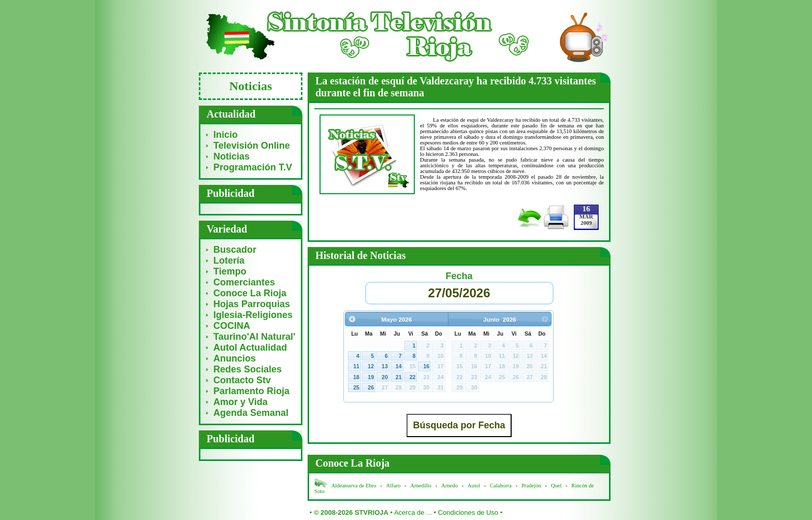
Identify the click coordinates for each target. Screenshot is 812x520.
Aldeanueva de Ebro (354, 486)
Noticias (231, 156)
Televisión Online (252, 146)
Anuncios (235, 358)
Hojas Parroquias (252, 304)
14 (399, 366)
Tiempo (230, 271)
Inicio (226, 135)
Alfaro (394, 486)
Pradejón (531, 486)
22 (413, 377)
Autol (475, 486)
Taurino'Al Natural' (254, 337)
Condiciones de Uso (468, 512)
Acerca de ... (413, 512)
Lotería (229, 261)
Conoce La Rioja (250, 293)
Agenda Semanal (251, 413)
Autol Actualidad (250, 348)
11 (356, 366)
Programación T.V (253, 167)
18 (356, 377)
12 (371, 366)
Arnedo (450, 486)
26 (371, 387)
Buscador (235, 250)
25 (356, 387)
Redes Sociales (248, 369)
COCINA (232, 326)
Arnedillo (421, 486)
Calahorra (501, 486)
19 (371, 377)
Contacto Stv (242, 380)
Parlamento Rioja (251, 391)
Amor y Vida (241, 402)
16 (426, 366)
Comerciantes (244, 282)
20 (385, 377)
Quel (556, 486)
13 (385, 366)
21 (399, 377)
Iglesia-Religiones (253, 315)
